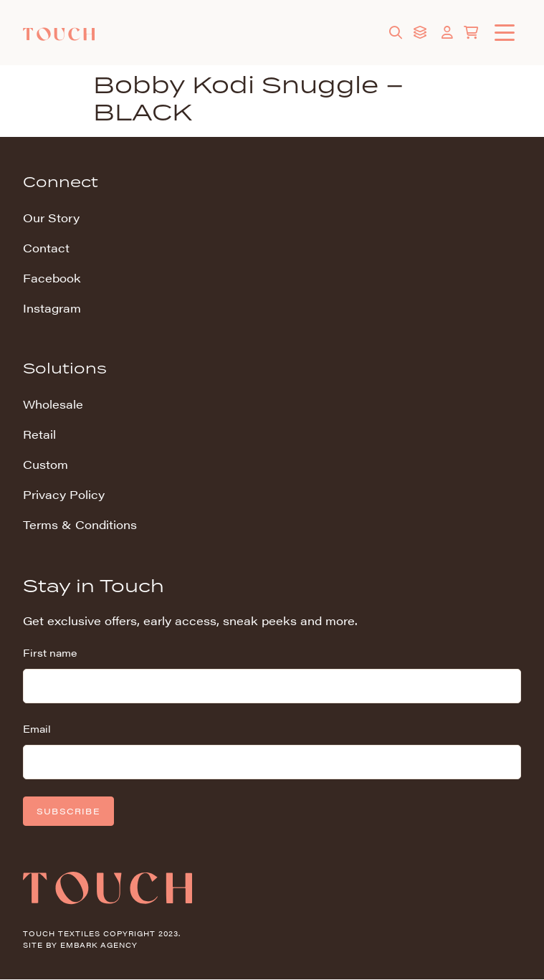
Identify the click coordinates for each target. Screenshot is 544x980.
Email (37, 728)
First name (50, 652)
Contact (46, 248)
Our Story (51, 218)
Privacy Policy (64, 494)
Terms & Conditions (80, 524)
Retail (39, 434)
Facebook (52, 278)
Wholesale (53, 404)
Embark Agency (99, 945)
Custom (46, 464)
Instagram (52, 308)
